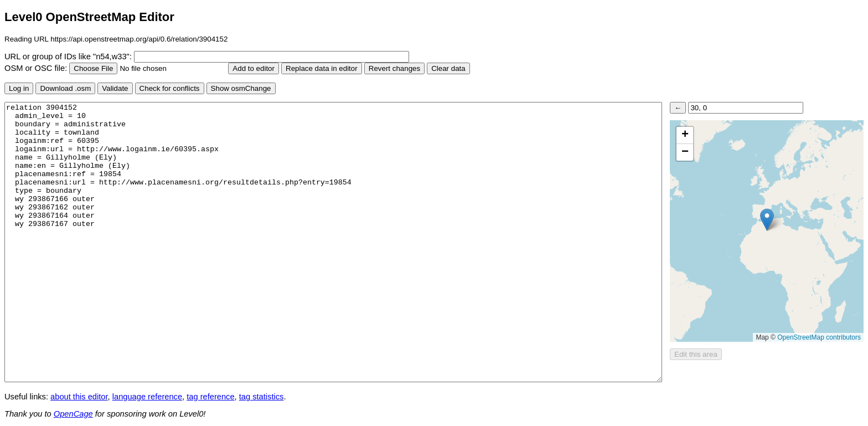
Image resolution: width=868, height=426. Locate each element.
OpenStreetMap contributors (819, 337)
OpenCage (73, 414)
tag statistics (262, 397)
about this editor (79, 397)
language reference (147, 397)
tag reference (210, 397)
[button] (767, 220)
